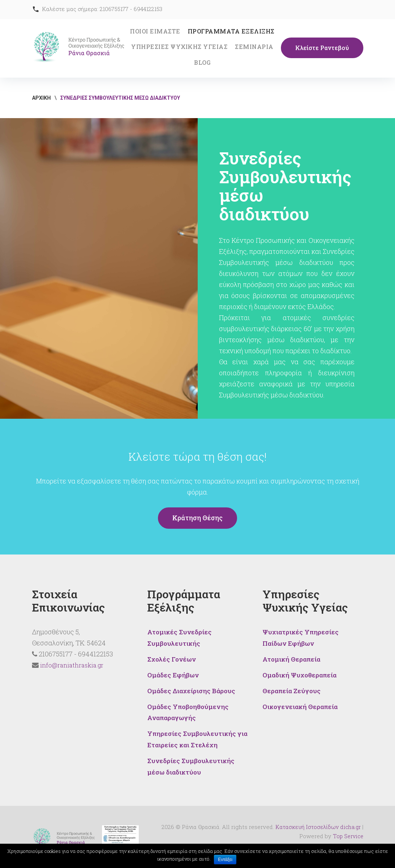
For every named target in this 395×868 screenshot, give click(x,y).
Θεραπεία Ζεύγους (292, 689)
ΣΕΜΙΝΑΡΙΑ (254, 47)
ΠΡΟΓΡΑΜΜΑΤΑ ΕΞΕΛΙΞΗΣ (231, 31)
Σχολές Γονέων (172, 658)
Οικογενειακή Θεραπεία (301, 705)
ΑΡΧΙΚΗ (41, 98)
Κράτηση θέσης (198, 518)
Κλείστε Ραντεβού (322, 48)
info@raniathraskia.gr (72, 665)
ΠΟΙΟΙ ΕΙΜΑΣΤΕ (155, 31)
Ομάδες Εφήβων (174, 674)
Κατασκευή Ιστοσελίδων (306, 823)
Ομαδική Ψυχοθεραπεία (301, 674)
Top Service (347, 832)
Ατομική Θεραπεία (292, 658)
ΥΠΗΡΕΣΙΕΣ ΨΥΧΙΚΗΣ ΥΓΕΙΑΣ (179, 47)
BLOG (202, 62)
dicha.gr (350, 823)
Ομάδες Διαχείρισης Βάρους (193, 689)
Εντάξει (225, 860)
